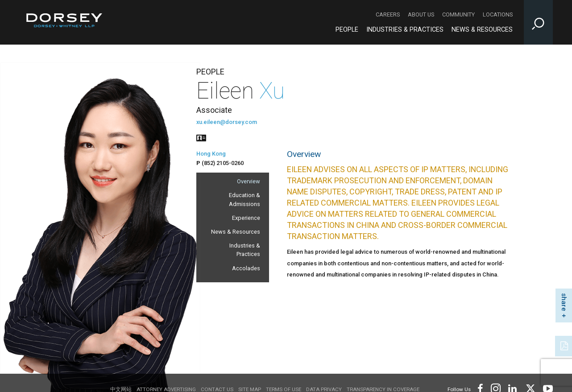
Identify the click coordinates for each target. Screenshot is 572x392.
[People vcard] (201, 137)
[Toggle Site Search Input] (538, 22)
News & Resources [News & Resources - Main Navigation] (482, 30)
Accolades (246, 268)
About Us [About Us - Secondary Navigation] (421, 14)
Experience (246, 218)
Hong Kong (211, 154)
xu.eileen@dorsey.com (227, 122)
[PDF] (565, 345)
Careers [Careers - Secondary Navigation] (388, 14)
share (564, 302)
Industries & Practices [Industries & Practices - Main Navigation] (405, 30)
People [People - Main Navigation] (347, 30)
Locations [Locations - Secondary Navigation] (498, 14)
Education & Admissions (245, 199)
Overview (249, 181)
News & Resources (236, 232)
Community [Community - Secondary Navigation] (458, 14)
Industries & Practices (245, 250)
